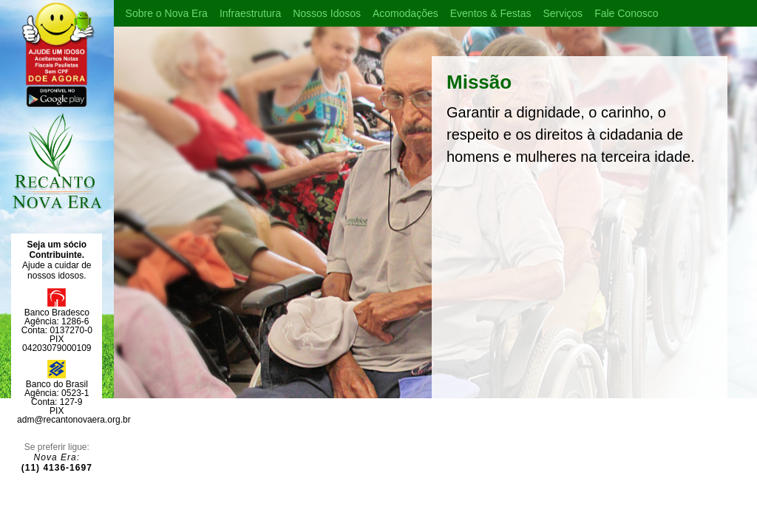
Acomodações (405, 13)
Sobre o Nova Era (167, 13)
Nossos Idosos (327, 13)
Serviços (563, 13)
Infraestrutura (250, 13)
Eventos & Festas (491, 13)
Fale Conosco (626, 13)
